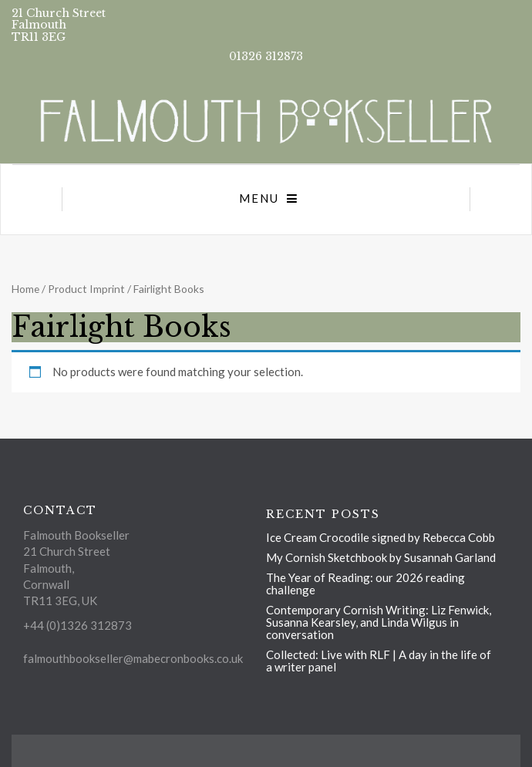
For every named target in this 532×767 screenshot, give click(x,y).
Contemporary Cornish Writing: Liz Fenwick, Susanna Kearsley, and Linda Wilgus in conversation (379, 622)
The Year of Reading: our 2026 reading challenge (365, 584)
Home (25, 289)
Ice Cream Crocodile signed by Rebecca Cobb (380, 537)
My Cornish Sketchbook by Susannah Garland (381, 557)
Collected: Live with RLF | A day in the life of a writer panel (379, 661)
